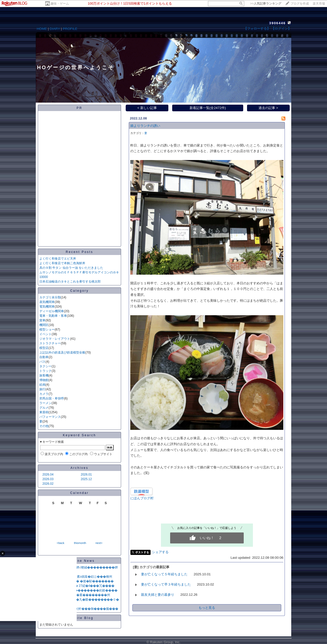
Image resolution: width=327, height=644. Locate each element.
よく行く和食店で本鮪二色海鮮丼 (62, 263)
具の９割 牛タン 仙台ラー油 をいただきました (71, 268)
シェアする (160, 552)
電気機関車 (47, 307)
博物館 (44, 380)
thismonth (80, 543)
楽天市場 (319, 4)
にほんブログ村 (142, 498)
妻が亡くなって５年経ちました (164, 574)
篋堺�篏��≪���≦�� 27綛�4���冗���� (77, 586)
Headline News (79, 561)
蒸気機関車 (47, 302)
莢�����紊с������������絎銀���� (78, 590)
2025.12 (86, 479)
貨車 (42, 320)
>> (266, 4)
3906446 (278, 23)
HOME (42, 29)
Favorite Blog (79, 618)
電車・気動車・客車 (53, 316)
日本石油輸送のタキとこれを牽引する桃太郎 (70, 282)
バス (42, 362)
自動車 (44, 357)
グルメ (44, 408)
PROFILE (70, 29)
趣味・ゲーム (60, 4)
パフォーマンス (50, 417)
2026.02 (48, 484)
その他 (44, 426)
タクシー (45, 366)
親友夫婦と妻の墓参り (158, 595)
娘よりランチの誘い (145, 126)
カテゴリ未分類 (50, 297)
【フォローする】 (257, 28)
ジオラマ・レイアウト (55, 339)
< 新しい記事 (147, 108)
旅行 (42, 389)
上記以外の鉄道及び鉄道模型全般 (62, 353)
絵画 (42, 385)
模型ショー (47, 330)
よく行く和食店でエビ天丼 (58, 259)
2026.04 (48, 475)
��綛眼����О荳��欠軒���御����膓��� (79, 609)
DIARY (55, 29)
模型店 (44, 348)
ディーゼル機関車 (52, 311)
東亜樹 (44, 412)
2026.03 (48, 479)
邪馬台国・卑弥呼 (52, 398)
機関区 (44, 325)
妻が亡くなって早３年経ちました (166, 584)
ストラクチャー (50, 343)
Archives (79, 468)
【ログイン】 (281, 28)
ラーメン (45, 403)
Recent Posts (79, 252)
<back (61, 543)
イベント (45, 334)
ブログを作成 (300, 4)
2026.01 (86, 475)
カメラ (44, 394)
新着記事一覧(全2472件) (208, 108)
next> (99, 543)
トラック (45, 371)
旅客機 (44, 375)
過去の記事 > (268, 108)
